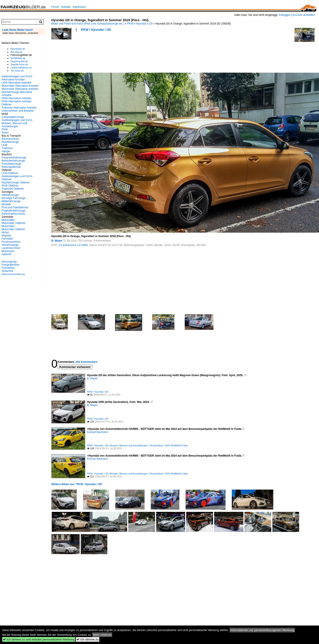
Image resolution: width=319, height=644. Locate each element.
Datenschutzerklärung (13, 274)
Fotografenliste (10, 265)
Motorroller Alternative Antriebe (20, 89)
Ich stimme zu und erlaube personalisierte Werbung (39, 639)
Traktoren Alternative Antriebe (19, 108)
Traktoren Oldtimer (13, 189)
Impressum (79, 7)
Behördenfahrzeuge (13, 161)
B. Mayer (57, 241)
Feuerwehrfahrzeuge (14, 158)
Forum (55, 7)
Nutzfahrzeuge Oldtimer (16, 183)
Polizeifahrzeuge (11, 164)
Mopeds (6, 236)
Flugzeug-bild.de (19, 61)
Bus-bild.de (16, 52)
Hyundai (141, 24)
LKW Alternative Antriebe (16, 83)
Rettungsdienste (11, 167)
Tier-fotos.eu (17, 71)
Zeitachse (7, 271)
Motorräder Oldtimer (13, 223)
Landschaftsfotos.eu (21, 68)
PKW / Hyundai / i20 (96, 30)
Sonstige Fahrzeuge (13, 198)
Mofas (5, 232)
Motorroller (8, 226)
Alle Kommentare (86, 362)
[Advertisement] (133, 53)
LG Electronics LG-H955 (73, 245)
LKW (4, 145)
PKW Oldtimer (10, 186)
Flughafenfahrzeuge (13, 211)
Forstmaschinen (11, 242)
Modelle (6, 204)
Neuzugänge (9, 262)
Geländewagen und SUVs (17, 120)
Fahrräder (7, 239)
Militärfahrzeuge (11, 201)
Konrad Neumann (97, 432)
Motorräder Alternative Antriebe (20, 86)
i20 (151, 24)
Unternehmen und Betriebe (18, 111)
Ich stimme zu (88, 639)
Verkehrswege (10, 245)
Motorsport (8, 251)
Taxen (5, 133)
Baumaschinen (10, 139)
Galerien (7, 254)
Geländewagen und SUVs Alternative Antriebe (17, 78)
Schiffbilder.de (18, 58)
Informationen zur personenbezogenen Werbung (262, 630)
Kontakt (66, 7)
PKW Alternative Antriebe (17, 98)
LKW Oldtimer (10, 173)
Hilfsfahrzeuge (10, 195)
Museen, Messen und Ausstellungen (14, 125)
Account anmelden (304, 15)
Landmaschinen (11, 248)
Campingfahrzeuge (13, 117)
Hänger (6, 151)
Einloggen (285, 15)
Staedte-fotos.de (19, 64)
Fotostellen (8, 268)
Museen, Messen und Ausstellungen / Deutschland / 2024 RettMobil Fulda (149, 445)
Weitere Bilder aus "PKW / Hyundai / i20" (77, 484)
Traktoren (7, 148)
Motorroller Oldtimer (13, 229)
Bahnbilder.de (18, 49)
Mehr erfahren (102, 635)
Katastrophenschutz (13, 214)
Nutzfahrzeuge (10, 142)
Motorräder (8, 220)
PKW (130, 24)
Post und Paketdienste (15, 207)
